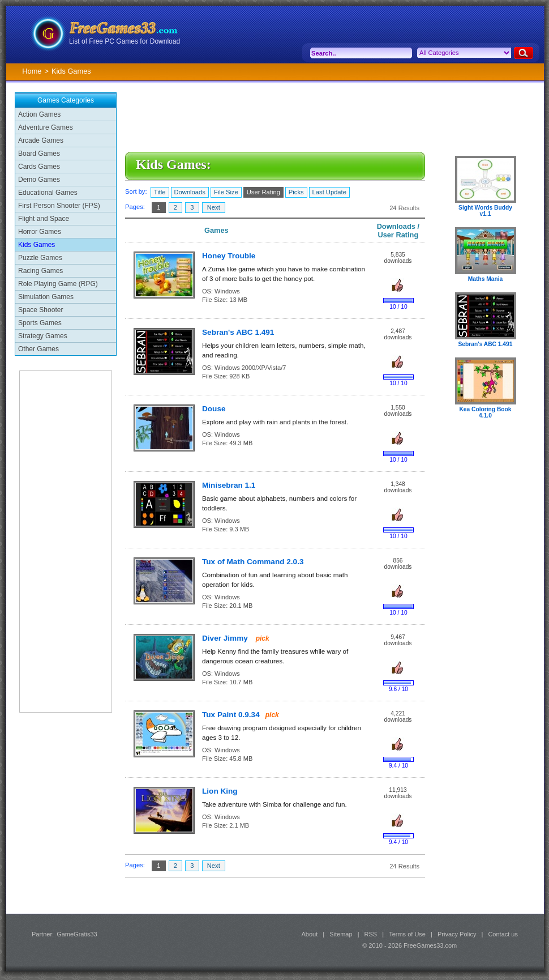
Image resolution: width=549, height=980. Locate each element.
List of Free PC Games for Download (125, 41)
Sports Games (40, 323)
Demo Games (39, 180)
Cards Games (39, 167)
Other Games (38, 349)
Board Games (39, 154)
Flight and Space (44, 219)
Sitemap (341, 934)
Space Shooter (40, 310)
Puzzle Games (40, 258)
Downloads (190, 192)
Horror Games (40, 232)
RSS (371, 934)
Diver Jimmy (226, 638)
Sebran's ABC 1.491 (238, 332)
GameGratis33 (77, 934)
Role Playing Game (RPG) (58, 284)
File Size (226, 192)
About (309, 934)
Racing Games (40, 271)
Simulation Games (46, 297)
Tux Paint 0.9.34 (231, 715)
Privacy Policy (457, 934)
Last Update (329, 192)
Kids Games (37, 245)
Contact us (503, 934)
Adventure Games (46, 127)
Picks (296, 192)
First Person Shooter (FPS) (59, 206)
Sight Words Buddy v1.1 (485, 211)
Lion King (220, 791)
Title (160, 192)
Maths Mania (485, 279)
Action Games (39, 114)
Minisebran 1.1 (229, 485)
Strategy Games (43, 336)
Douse (214, 409)
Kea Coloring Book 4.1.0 (485, 412)
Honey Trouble (229, 256)
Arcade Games (41, 140)
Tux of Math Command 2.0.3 (253, 562)
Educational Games (48, 193)
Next (214, 207)
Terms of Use (407, 934)
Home (32, 71)
